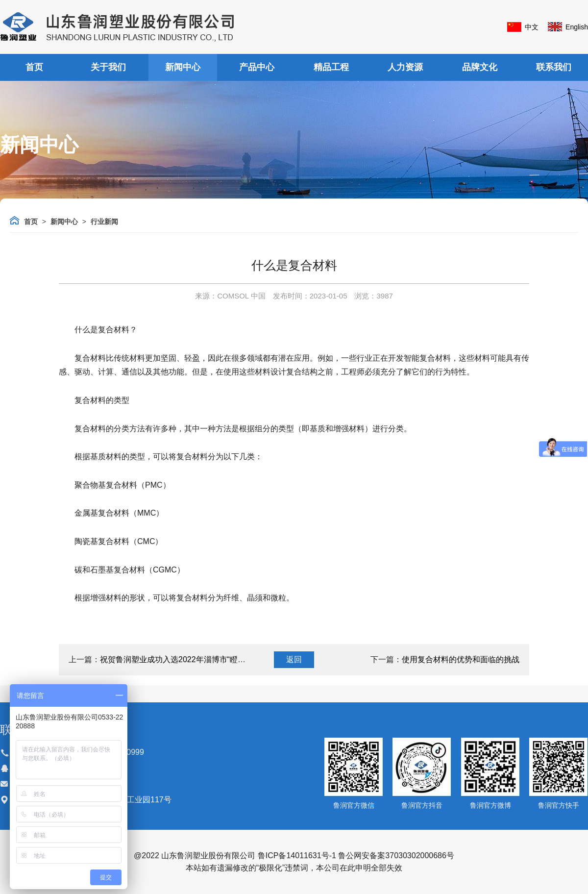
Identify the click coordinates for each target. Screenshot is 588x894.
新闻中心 (183, 67)
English (577, 27)
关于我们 (108, 67)
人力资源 (405, 67)
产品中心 (257, 67)
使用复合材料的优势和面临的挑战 (461, 659)
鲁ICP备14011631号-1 (297, 856)
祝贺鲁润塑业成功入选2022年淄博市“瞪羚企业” (182, 659)
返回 (294, 659)
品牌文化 (480, 67)
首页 (34, 67)
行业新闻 (104, 222)
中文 (532, 27)
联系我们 (554, 67)
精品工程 (331, 67)
